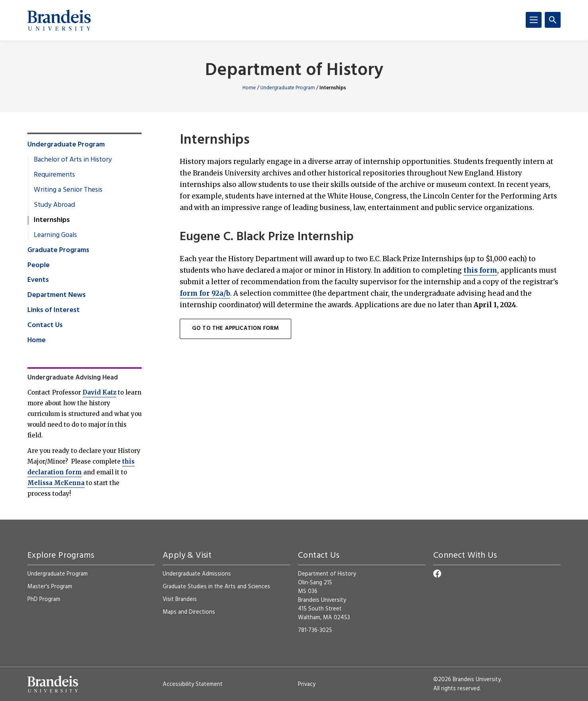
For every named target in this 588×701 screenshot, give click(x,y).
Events (38, 280)
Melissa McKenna (56, 483)
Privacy (307, 684)
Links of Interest (54, 310)
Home (249, 88)
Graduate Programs (58, 250)
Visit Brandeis (180, 599)
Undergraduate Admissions (197, 574)
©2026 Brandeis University (467, 680)
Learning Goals (55, 235)
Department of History (294, 71)
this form (480, 270)
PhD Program (44, 599)
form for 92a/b (205, 293)
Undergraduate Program (288, 88)
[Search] (553, 20)
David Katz (99, 392)
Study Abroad (54, 205)
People (38, 266)
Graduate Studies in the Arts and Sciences (216, 587)
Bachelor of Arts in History (73, 160)
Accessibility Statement (193, 684)
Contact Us (45, 325)
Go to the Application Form (235, 328)
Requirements (54, 175)
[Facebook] (437, 574)
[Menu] (534, 20)
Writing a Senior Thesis (68, 190)
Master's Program (50, 587)
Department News (57, 295)
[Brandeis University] (59, 20)
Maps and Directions (189, 612)
